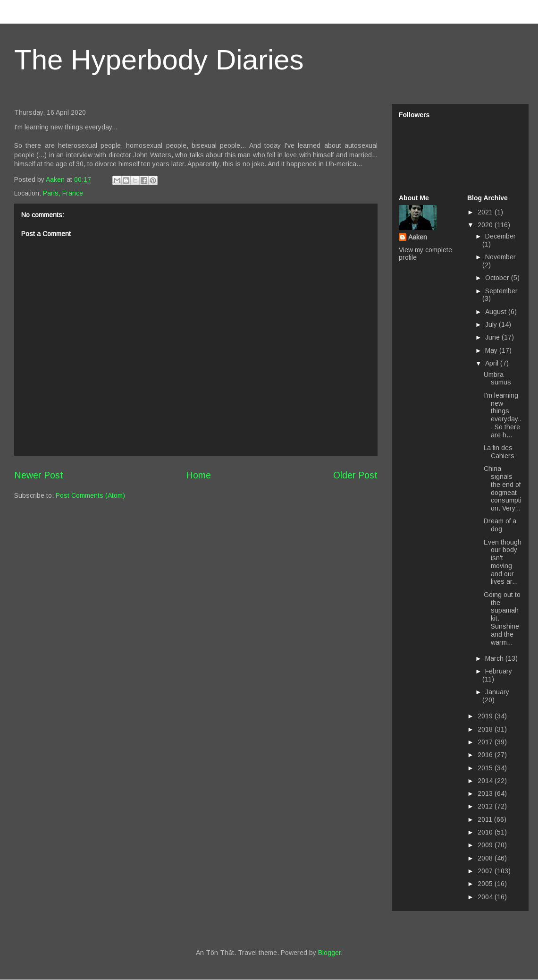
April (493, 363)
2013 (486, 793)
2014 (486, 781)
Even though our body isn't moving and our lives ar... (503, 562)
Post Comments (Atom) (90, 495)
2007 (486, 871)
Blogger (329, 953)
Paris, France (63, 193)
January (497, 692)
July (492, 324)
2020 (486, 225)
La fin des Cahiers (499, 452)
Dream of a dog (500, 525)
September (501, 291)
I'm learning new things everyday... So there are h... (503, 415)
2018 (486, 729)
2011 (486, 819)
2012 (486, 806)
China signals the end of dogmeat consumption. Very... (503, 488)
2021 (486, 212)
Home (198, 475)
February (499, 671)
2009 (486, 845)
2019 (486, 716)
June (493, 337)
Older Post (355, 475)
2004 (486, 897)
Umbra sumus (497, 379)
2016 (486, 755)
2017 (486, 742)
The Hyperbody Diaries (159, 60)
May (492, 350)
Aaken (418, 237)
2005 (486, 884)
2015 (486, 768)
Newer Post (39, 475)
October (498, 278)
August (497, 312)
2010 (486, 832)
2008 (486, 858)
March (495, 658)
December (500, 236)
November (500, 257)
